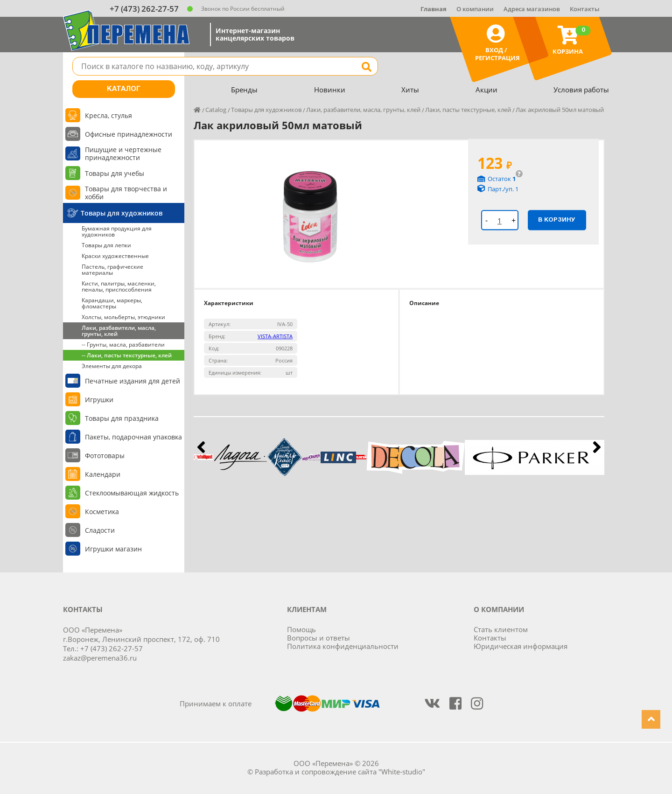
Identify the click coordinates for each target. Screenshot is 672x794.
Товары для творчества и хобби (126, 193)
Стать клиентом (501, 629)
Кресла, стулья (108, 115)
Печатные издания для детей (133, 381)
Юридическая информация (521, 646)
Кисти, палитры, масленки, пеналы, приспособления (119, 286)
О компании (475, 9)
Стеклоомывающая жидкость (132, 493)
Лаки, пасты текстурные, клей (468, 110)
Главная (434, 9)
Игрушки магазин (113, 549)
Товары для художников (122, 213)
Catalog (216, 110)
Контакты (585, 9)
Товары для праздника (122, 418)
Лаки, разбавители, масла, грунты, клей (119, 331)
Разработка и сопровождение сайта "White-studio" (340, 772)
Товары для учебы (115, 173)
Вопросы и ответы (318, 638)
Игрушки (99, 400)
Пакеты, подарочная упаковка (133, 437)
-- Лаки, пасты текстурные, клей (127, 355)
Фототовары (105, 456)
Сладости (100, 530)
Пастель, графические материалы (112, 270)
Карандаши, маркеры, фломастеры (112, 303)
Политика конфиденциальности (343, 646)
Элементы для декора (112, 366)
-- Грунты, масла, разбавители (123, 345)
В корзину (557, 220)
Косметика (102, 512)
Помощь (301, 629)
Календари (103, 474)
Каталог (124, 89)
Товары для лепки (106, 245)
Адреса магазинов (532, 9)
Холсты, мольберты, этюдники (123, 317)
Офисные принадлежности (129, 134)
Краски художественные (115, 256)
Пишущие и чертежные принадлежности (123, 153)
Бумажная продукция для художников (117, 231)
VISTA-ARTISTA (275, 336)
